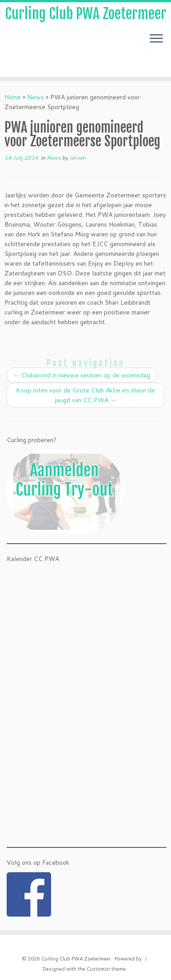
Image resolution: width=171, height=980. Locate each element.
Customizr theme (106, 969)
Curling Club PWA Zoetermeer (86, 14)
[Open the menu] (156, 39)
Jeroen (78, 158)
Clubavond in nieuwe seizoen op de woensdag (82, 375)
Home (13, 97)
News (36, 97)
